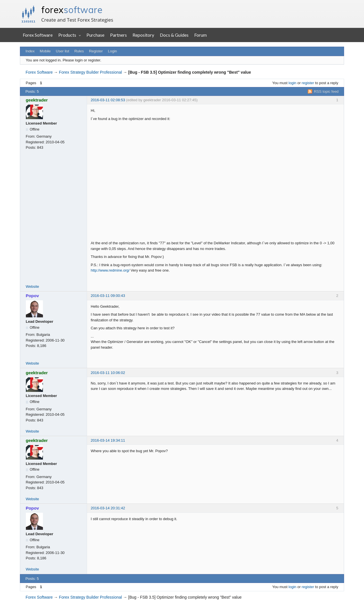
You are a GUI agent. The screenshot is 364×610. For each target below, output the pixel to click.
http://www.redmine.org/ (110, 270)
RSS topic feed (326, 91)
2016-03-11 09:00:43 (108, 296)
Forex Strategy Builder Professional (90, 72)
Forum (200, 35)
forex (72, 10)
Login (113, 51)
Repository (143, 35)
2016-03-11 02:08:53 (108, 100)
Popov (32, 296)
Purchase (95, 35)
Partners (118, 35)
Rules (79, 51)
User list (62, 51)
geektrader (37, 100)
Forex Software (38, 35)
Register (96, 51)
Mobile (45, 51)
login (292, 83)
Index (30, 51)
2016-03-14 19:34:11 (108, 440)
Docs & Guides (174, 35)
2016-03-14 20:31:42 (108, 508)
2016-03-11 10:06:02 (108, 373)
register (308, 83)
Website (33, 287)
